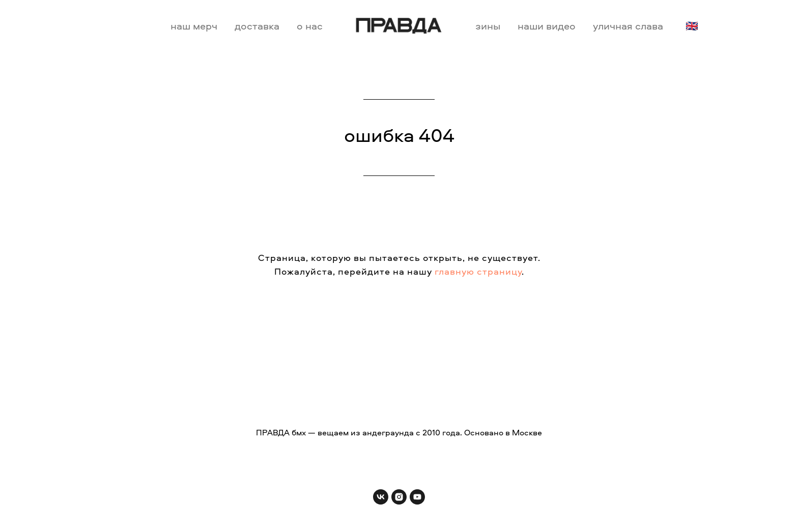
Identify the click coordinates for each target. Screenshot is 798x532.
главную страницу (478, 271)
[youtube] (417, 497)
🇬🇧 (692, 26)
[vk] (381, 497)
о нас (310, 26)
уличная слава (628, 26)
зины (488, 26)
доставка (257, 26)
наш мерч (194, 26)
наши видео (547, 26)
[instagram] (399, 497)
